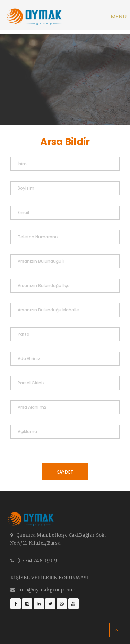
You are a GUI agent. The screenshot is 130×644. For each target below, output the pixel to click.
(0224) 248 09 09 (37, 561)
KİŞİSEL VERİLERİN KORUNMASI (49, 578)
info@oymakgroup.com (47, 590)
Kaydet (65, 472)
